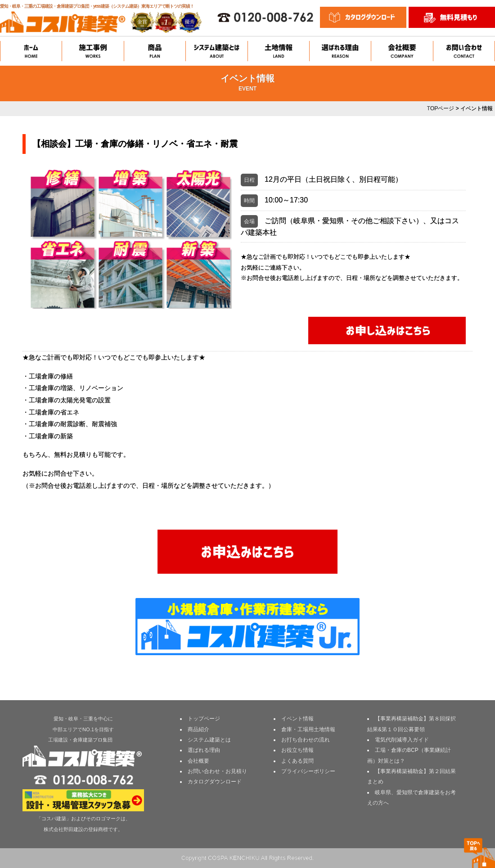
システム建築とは (209, 740)
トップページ (204, 719)
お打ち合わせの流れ (306, 740)
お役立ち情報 (297, 750)
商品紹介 (198, 729)
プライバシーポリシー (308, 771)
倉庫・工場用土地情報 (308, 729)
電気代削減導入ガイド (402, 740)
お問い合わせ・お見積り (217, 771)
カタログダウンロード (215, 782)
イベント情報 (297, 719)
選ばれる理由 (204, 750)
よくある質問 (297, 761)
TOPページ (441, 108)
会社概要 (198, 761)
